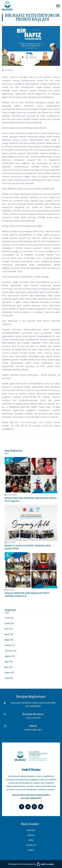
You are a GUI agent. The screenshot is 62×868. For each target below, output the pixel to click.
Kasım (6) (9, 673)
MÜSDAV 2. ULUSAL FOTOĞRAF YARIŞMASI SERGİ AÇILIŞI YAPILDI (28, 547)
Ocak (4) (9, 618)
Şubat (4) (9, 623)
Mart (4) (9, 629)
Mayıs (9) (9, 640)
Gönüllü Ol (31, 845)
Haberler (31, 835)
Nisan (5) (9, 634)
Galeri (31, 840)
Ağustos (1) (10, 656)
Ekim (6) (9, 667)
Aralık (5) (9, 678)
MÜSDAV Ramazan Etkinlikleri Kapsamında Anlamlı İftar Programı (31, 500)
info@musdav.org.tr (33, 730)
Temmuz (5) (11, 651)
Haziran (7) (10, 645)
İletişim (31, 850)
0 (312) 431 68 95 (33, 718)
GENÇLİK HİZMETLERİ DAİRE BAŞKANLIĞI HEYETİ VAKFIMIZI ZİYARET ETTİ (27, 595)
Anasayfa (31, 830)
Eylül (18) (9, 662)
